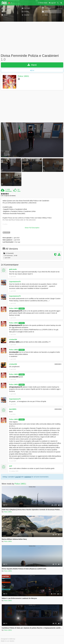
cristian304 (13, 339)
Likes (19, 191)
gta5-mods (13, 269)
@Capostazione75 (16, 311)
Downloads (9, 191)
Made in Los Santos (8, 641)
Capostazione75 (15, 282)
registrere (28, 477)
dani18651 (13, 409)
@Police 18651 (14, 342)
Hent (32, 65)
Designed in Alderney (8, 639)
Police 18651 (23, 76)
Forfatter (22, 308)
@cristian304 (14, 352)
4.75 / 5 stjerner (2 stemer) (8, 196)
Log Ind (18, 477)
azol (11, 466)
